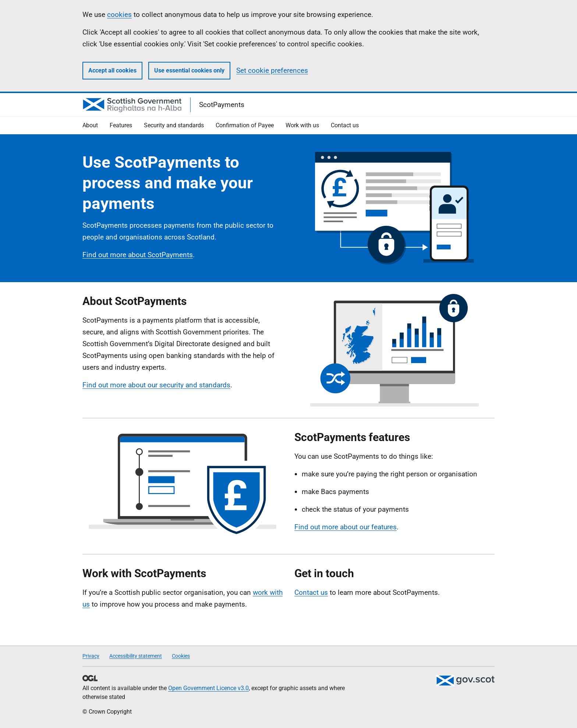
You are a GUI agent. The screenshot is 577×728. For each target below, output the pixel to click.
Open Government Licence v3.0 (208, 688)
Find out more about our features (346, 527)
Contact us (311, 592)
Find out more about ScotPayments (138, 255)
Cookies (181, 656)
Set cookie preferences (272, 70)
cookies (119, 15)
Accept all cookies (112, 70)
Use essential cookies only (189, 70)
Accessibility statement (136, 656)
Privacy (91, 656)
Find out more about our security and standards (156, 385)
